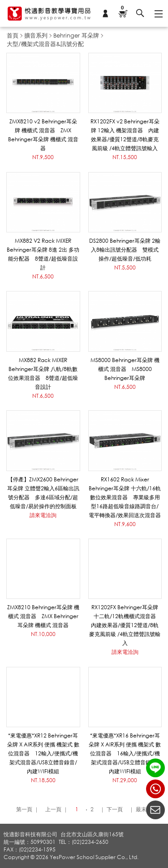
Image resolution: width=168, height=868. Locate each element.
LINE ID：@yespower (155, 768)
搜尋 (140, 13)
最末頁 (144, 809)
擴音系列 (36, 35)
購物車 (123, 8)
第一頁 (24, 809)
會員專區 (105, 13)
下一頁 (115, 809)
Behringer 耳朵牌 (76, 35)
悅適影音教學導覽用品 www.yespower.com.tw (49, 13)
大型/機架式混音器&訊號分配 (45, 44)
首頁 (13, 35)
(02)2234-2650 (155, 789)
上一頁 (53, 809)
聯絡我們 (155, 810)
